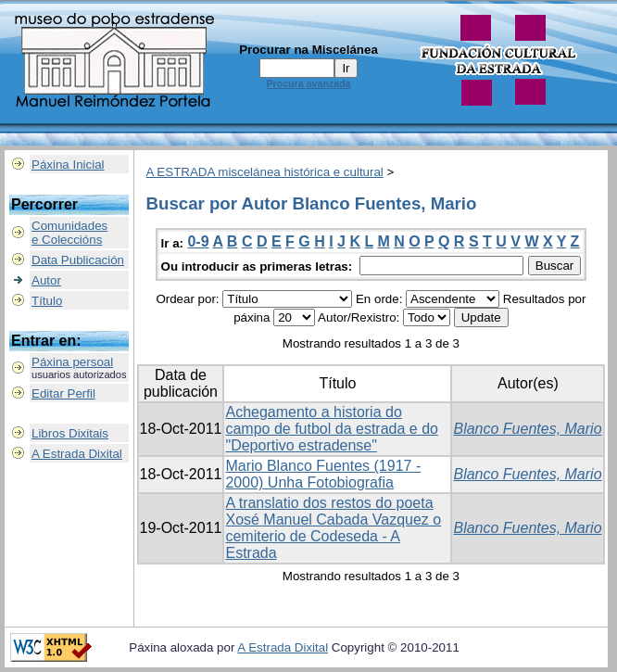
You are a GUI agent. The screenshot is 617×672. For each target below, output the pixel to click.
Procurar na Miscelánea (308, 50)
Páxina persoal (72, 362)
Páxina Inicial (68, 165)
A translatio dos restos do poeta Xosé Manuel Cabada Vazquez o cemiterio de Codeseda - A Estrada (333, 528)
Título (47, 301)
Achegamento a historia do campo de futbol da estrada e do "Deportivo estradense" (332, 429)
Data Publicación (78, 260)
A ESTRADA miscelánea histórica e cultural (265, 172)
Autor (46, 280)
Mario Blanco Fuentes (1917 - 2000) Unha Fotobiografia (323, 474)
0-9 (198, 241)
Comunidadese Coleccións (69, 233)
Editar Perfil (63, 393)
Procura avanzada (308, 83)
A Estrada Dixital (77, 454)
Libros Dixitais (70, 433)
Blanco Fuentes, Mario (527, 429)
